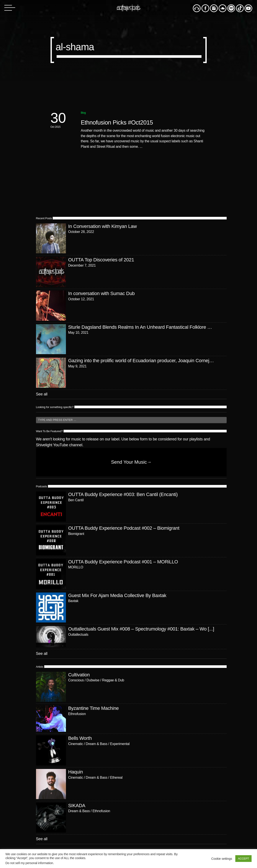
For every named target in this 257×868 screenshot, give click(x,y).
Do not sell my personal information (29, 863)
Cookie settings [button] (222, 859)
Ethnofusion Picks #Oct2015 (117, 122)
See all (42, 394)
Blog (83, 113)
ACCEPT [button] (243, 859)
